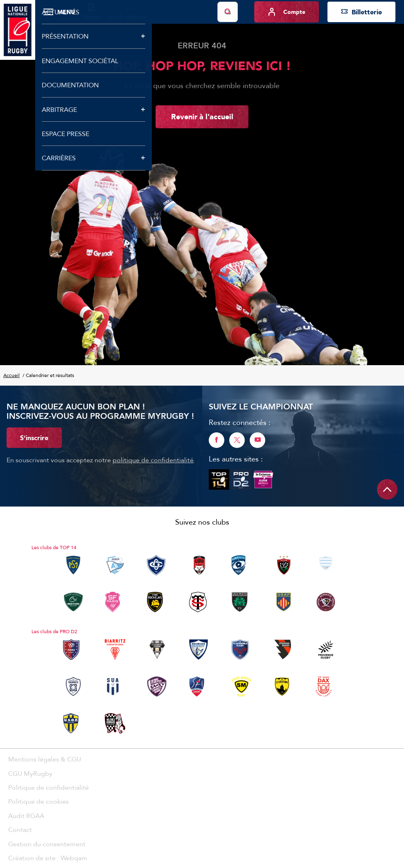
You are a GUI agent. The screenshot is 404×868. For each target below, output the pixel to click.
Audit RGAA (26, 816)
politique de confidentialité (153, 460)
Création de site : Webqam (48, 858)
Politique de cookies (38, 801)
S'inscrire (34, 438)
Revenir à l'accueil (202, 116)
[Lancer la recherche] (228, 12)
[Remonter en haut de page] (387, 489)
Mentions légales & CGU (45, 759)
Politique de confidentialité (49, 787)
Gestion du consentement (47, 844)
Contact (20, 829)
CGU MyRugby (30, 773)
